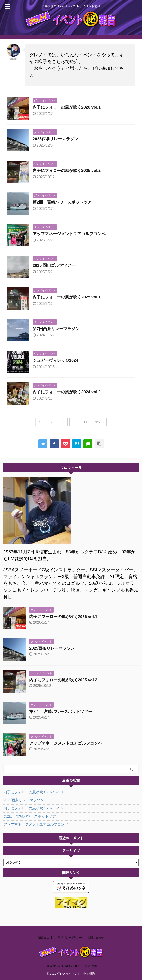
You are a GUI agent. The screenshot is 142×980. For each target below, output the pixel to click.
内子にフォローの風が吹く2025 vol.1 (67, 297)
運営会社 (44, 938)
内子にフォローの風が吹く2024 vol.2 (67, 392)
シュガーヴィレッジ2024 (55, 360)
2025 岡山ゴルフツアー (54, 265)
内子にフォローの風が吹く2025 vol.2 (67, 171)
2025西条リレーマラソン (55, 139)
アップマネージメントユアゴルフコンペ (69, 234)
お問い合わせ (96, 938)
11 (85, 422)
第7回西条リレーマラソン (56, 329)
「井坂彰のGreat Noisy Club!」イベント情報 (71, 966)
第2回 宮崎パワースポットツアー (64, 202)
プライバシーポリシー (68, 938)
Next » (99, 422)
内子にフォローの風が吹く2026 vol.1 (67, 107)
